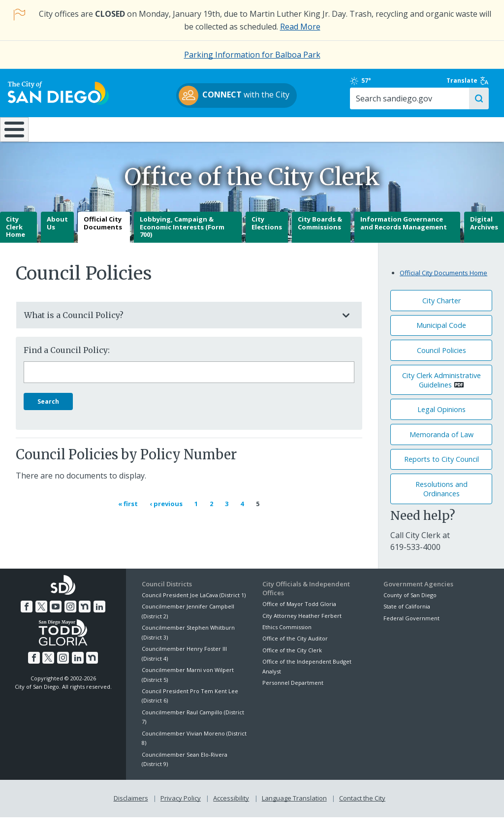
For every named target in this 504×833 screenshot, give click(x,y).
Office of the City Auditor (295, 655)
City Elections (267, 239)
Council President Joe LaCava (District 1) (194, 611)
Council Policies (441, 367)
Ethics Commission (287, 643)
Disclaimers (131, 814)
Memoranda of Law (441, 451)
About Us (57, 239)
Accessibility (231, 814)
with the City (250, 100)
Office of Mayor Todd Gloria (299, 620)
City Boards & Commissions (320, 239)
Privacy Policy (181, 814)
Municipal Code (441, 342)
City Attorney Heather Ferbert (302, 632)
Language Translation (294, 814)
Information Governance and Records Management (404, 239)
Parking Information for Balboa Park (252, 55)
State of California (407, 623)
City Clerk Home (16, 243)
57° (393, 86)
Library (295, 138)
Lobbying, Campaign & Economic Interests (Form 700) (182, 243)
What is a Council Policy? (179, 331)
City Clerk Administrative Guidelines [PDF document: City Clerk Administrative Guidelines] (441, 396)
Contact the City (362, 814)
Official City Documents (103, 239)
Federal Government (411, 634)
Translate (468, 86)
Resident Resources (141, 138)
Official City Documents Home (443, 289)
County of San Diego (410, 611)
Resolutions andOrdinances (441, 505)
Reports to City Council (441, 476)
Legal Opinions (441, 426)
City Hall (461, 138)
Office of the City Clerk (292, 666)
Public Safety (377, 138)
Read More (300, 27)
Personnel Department (293, 699)
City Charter (441, 317)
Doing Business (218, 138)
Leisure (64, 138)
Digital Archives (484, 239)
